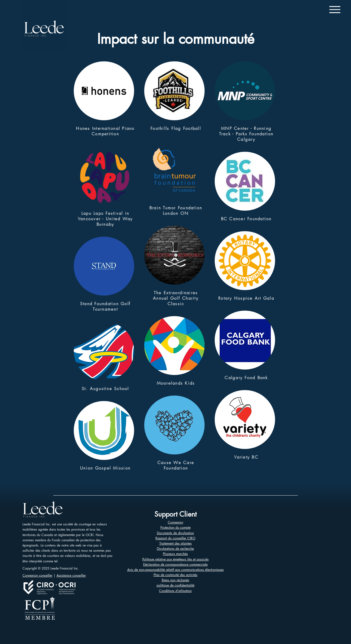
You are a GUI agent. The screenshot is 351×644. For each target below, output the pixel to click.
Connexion (175, 522)
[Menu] (335, 9)
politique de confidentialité (175, 585)
